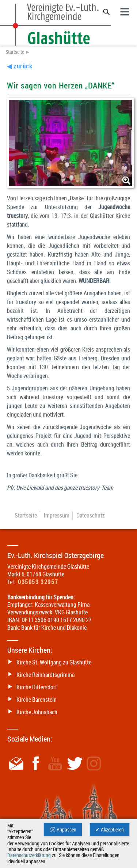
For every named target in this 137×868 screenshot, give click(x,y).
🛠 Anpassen (63, 830)
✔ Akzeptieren (110, 830)
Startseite (15, 52)
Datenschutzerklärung (29, 855)
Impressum (57, 515)
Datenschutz (91, 515)
